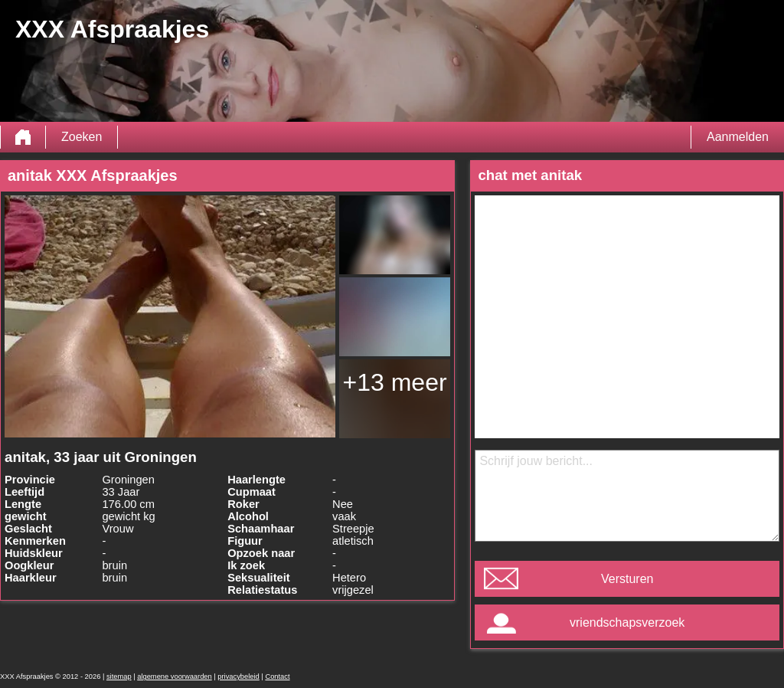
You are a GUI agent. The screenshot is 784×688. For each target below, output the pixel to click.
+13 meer (395, 382)
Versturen (627, 579)
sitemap (119, 677)
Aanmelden (738, 137)
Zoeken (82, 137)
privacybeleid (238, 677)
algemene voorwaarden (175, 677)
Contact (277, 677)
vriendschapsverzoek (627, 622)
